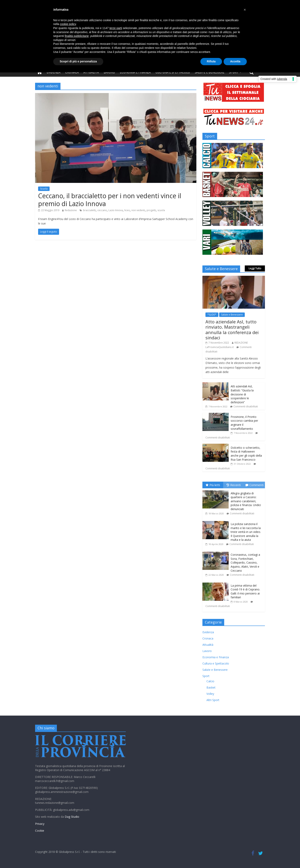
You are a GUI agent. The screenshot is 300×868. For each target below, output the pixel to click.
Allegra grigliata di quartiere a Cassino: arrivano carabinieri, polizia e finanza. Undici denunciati (246, 501)
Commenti (254, 485)
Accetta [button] (235, 61)
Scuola (44, 189)
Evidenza (208, 632)
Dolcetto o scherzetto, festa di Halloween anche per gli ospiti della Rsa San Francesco (246, 454)
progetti (151, 210)
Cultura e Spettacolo (216, 663)
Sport (206, 676)
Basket (211, 687)
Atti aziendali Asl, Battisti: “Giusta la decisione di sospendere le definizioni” (242, 394)
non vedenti (138, 210)
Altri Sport (213, 700)
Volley (210, 694)
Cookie (40, 831)
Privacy (40, 824)
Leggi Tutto (255, 268)
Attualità (208, 645)
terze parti (116, 28)
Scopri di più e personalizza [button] (78, 61)
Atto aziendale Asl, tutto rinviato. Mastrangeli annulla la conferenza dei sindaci (232, 330)
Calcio (210, 681)
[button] (245, 10)
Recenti (234, 485)
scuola (161, 210)
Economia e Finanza (216, 657)
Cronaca (208, 638)
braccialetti (89, 210)
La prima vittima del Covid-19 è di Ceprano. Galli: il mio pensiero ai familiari (245, 591)
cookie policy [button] (68, 24)
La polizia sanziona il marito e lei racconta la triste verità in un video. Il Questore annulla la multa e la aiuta (246, 532)
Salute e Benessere (232, 315)
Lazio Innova (116, 210)
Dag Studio (72, 817)
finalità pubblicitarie (77, 36)
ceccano (102, 210)
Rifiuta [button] (211, 61)
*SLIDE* (212, 315)
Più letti (213, 485)
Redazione (71, 210)
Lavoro (207, 651)
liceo (127, 210)
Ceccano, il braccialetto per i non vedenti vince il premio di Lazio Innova (110, 200)
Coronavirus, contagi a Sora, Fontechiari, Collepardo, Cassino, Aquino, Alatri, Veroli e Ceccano (245, 562)
